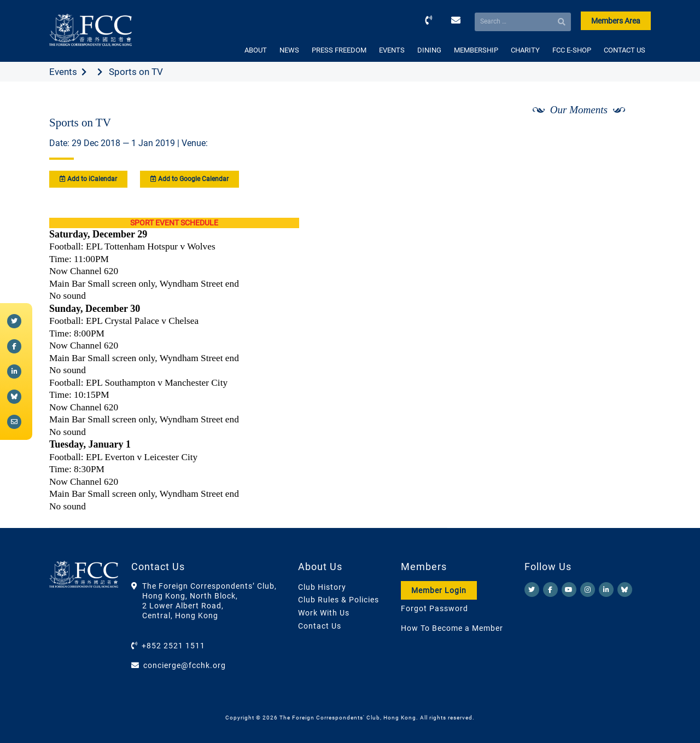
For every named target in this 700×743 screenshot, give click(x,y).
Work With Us (324, 613)
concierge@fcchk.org (185, 665)
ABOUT (256, 50)
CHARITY (525, 50)
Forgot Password (434, 608)
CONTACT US (625, 50)
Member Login (439, 590)
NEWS (289, 50)
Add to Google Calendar (189, 179)
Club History (322, 587)
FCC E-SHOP (572, 50)
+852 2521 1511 (173, 646)
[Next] (631, 138)
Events (63, 72)
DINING (429, 50)
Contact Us (320, 626)
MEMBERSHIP (476, 50)
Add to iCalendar (88, 179)
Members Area (616, 21)
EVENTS (392, 50)
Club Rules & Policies (339, 600)
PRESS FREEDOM (339, 50)
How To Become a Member (452, 628)
